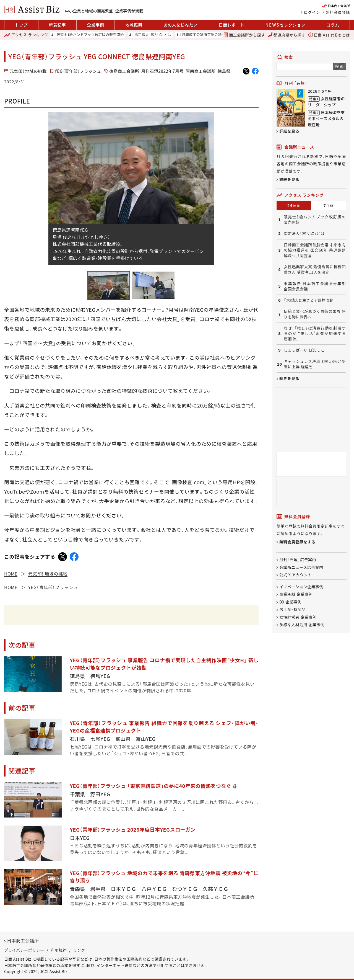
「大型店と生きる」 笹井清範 (309, 300)
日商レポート (232, 25)
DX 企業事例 (290, 602)
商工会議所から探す (244, 35)
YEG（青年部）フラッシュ (78, 71)
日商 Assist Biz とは (329, 35)
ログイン (312, 12)
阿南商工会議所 (201, 71)
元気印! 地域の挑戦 (28, 71)
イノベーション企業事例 (301, 587)
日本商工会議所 (23, 940)
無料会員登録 (338, 12)
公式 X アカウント (296, 575)
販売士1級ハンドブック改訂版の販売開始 (90, 35)
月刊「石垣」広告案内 (298, 560)
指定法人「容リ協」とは (153, 35)
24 (294, 205)
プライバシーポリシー (24, 950)
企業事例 (95, 25)
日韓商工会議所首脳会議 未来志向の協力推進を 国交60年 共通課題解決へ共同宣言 (315, 250)
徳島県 (224, 71)
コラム (333, 25)
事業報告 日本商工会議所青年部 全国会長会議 (315, 286)
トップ (21, 25)
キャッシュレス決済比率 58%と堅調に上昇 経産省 (315, 364)
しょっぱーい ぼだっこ (304, 350)
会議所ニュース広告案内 (301, 567)
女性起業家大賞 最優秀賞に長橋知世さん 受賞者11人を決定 (315, 269)
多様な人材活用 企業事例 (302, 625)
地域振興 (134, 25)
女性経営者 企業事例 (298, 617)
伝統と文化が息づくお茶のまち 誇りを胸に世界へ (315, 314)
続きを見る (289, 378)
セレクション (285, 25)
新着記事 (57, 25)
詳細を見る (289, 131)
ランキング (26, 35)
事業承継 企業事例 (296, 594)
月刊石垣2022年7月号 (162, 71)
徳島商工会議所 (124, 71)
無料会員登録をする (297, 542)
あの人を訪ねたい (181, 25)
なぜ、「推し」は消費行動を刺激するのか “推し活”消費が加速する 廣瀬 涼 (315, 334)
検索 (339, 66)
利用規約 (59, 950)
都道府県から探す (287, 35)
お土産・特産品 (292, 610)
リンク (79, 950)
